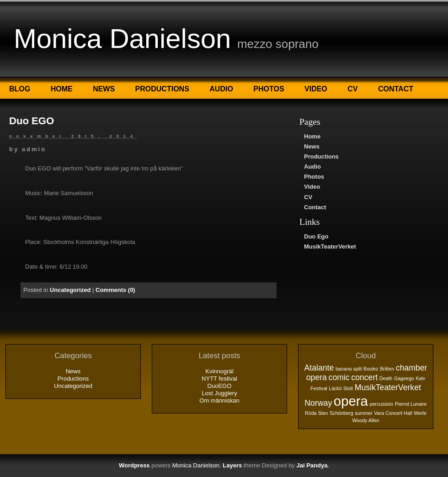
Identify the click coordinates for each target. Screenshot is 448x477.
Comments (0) (115, 290)
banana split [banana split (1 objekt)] (349, 369)
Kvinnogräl (219, 371)
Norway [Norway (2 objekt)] (318, 403)
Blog (20, 89)
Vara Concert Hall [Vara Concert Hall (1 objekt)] (393, 413)
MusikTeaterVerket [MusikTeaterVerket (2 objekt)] (388, 387)
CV (352, 89)
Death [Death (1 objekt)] (386, 378)
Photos (269, 89)
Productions (162, 89)
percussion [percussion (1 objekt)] (381, 404)
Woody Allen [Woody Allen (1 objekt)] (365, 420)
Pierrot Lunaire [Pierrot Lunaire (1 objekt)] (411, 404)
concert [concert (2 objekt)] (364, 377)
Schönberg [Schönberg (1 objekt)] (341, 413)
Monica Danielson (122, 39)
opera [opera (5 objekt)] (351, 401)
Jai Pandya (312, 465)
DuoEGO (220, 386)
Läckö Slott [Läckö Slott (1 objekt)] (341, 388)
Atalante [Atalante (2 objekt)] (319, 368)
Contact (396, 89)
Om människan (219, 400)
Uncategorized (70, 290)
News (104, 89)
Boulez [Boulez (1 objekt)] (371, 369)
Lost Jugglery (219, 393)
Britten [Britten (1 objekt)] (387, 369)
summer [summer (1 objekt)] (363, 413)
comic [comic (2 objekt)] (339, 377)
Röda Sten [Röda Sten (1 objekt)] (316, 413)
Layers (232, 465)
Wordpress (134, 465)
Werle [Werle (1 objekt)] (420, 413)
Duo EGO (32, 121)
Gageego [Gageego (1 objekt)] (404, 378)
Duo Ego (316, 236)
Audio (221, 89)
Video (316, 89)
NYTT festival (219, 379)
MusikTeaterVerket (330, 246)
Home (62, 89)
